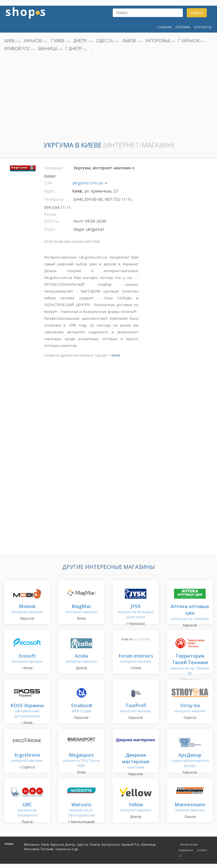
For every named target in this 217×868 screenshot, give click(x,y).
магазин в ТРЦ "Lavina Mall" (82, 761)
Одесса (104, 40)
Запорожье (158, 40)
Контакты (203, 27)
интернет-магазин (27, 609)
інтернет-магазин (190, 808)
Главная (164, 27)
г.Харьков (189, 40)
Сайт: (49, 183)
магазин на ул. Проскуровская (82, 810)
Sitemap (202, 850)
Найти (197, 13)
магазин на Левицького (27, 810)
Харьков (33, 40)
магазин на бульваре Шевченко (136, 612)
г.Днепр (74, 48)
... (92, 48)
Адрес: (50, 191)
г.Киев (58, 40)
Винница (48, 48)
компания (136, 761)
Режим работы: (52, 218)
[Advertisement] (108, 95)
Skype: (50, 229)
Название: (54, 168)
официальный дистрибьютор (27, 711)
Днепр (80, 40)
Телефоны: (54, 199)
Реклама (183, 27)
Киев (9, 40)
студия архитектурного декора (190, 761)
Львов (129, 40)
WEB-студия (82, 708)
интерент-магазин (136, 659)
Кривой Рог (17, 48)
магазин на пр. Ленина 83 (190, 665)
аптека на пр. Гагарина (190, 613)
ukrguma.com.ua (88, 183)
